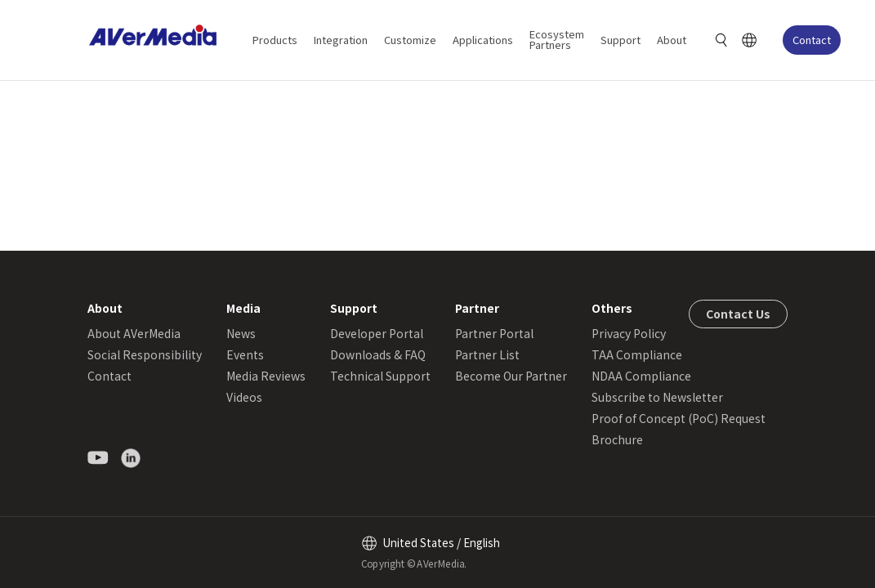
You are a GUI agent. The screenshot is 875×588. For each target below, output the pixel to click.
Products (275, 40)
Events (245, 354)
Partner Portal (494, 333)
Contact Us (738, 314)
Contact (812, 40)
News (241, 333)
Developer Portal (377, 333)
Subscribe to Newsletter (657, 397)
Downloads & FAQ (378, 354)
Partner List (487, 354)
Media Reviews (266, 376)
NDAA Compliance (641, 376)
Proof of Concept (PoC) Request (679, 418)
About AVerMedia (134, 333)
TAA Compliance (637, 354)
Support (621, 40)
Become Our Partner (511, 376)
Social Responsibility (145, 354)
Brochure (617, 439)
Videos (244, 397)
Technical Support (380, 376)
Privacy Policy (629, 333)
